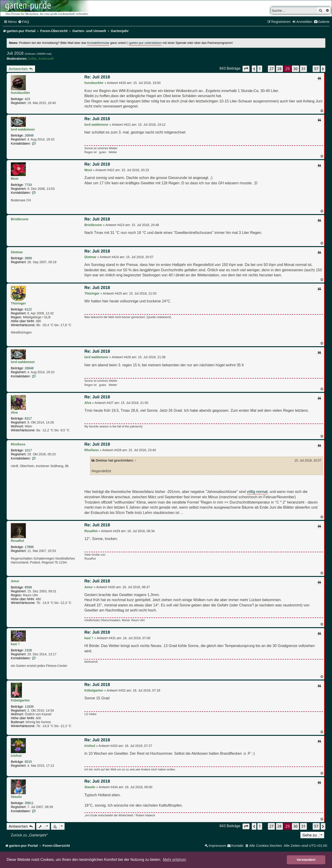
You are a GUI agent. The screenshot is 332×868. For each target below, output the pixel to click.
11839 (29, 707)
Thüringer (18, 303)
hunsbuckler (20, 93)
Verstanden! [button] (306, 860)
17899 (29, 547)
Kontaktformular (98, 43)
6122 (28, 309)
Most (15, 179)
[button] (246, 69)
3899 (28, 258)
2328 (28, 650)
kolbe (32, 59)
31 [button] (303, 69)
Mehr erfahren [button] (175, 860)
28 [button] (279, 69)
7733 (28, 185)
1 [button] (260, 69)
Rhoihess (18, 444)
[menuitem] (24, 22)
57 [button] (316, 69)
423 (27, 99)
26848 (29, 135)
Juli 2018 (15, 53)
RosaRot (18, 541)
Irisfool (16, 756)
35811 (29, 803)
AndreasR (46, 59)
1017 (28, 450)
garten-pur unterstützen (145, 43)
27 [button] (271, 69)
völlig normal (257, 492)
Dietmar (17, 252)
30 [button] (295, 69)
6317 (28, 418)
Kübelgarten (20, 700)
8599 (28, 587)
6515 (28, 762)
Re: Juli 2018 (97, 77)
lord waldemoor (23, 129)
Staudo (16, 797)
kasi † (15, 644)
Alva (14, 412)
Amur (15, 581)
